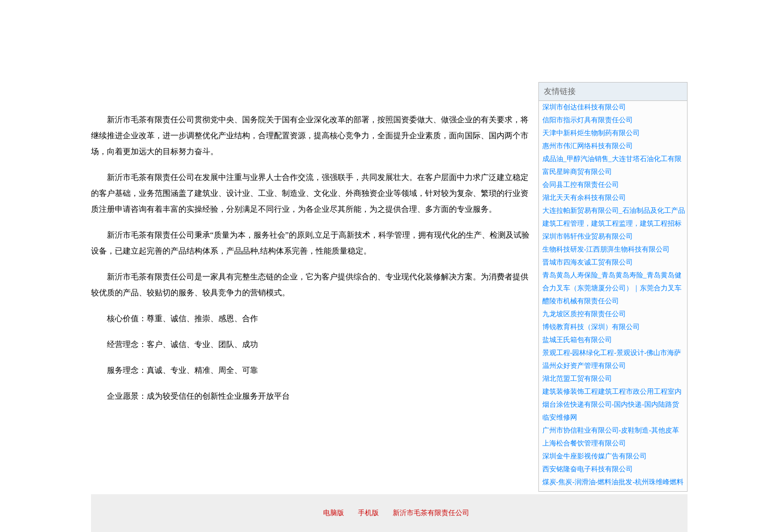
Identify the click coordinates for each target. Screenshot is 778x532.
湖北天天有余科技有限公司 (584, 198)
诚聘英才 (481, 70)
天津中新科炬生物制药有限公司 (591, 133)
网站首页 (123, 70)
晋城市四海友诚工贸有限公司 (588, 262)
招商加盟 (421, 70)
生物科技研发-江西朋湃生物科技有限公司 (606, 249)
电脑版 (334, 513)
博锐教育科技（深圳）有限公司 (591, 327)
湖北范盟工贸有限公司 (577, 379)
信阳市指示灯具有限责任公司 (588, 120)
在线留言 (660, 70)
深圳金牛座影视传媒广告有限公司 (595, 456)
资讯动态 (600, 70)
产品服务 (302, 70)
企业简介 (182, 70)
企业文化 (242, 70)
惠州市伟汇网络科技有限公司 (588, 146)
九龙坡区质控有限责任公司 (584, 314)
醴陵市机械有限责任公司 (581, 301)
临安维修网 (560, 417)
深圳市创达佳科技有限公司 (584, 107)
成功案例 (361, 70)
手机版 (368, 513)
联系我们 (540, 70)
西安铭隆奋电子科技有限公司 (588, 469)
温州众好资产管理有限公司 (584, 366)
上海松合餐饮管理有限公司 (584, 443)
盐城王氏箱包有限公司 (577, 340)
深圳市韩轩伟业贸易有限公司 (588, 236)
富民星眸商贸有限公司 (577, 172)
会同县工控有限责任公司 (581, 185)
